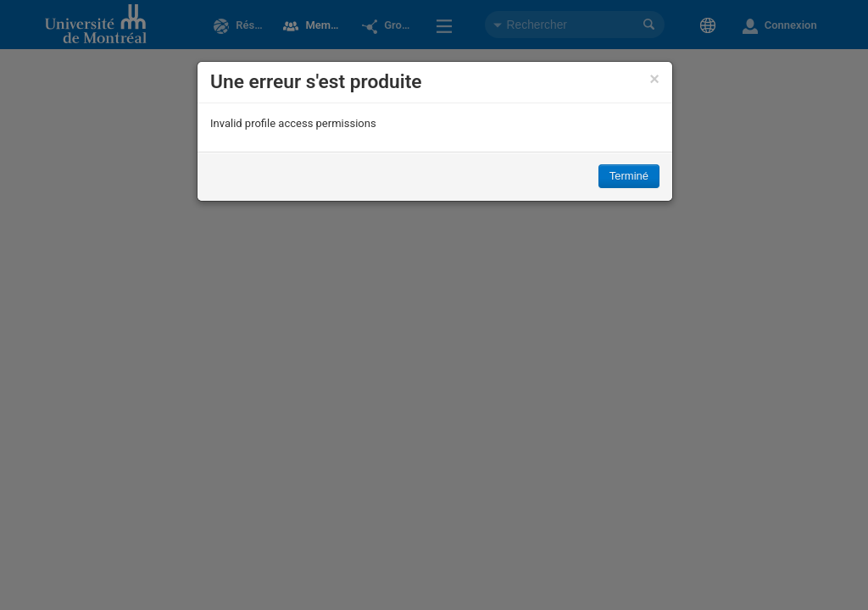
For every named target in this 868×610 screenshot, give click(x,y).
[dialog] (435, 131)
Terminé (629, 176)
